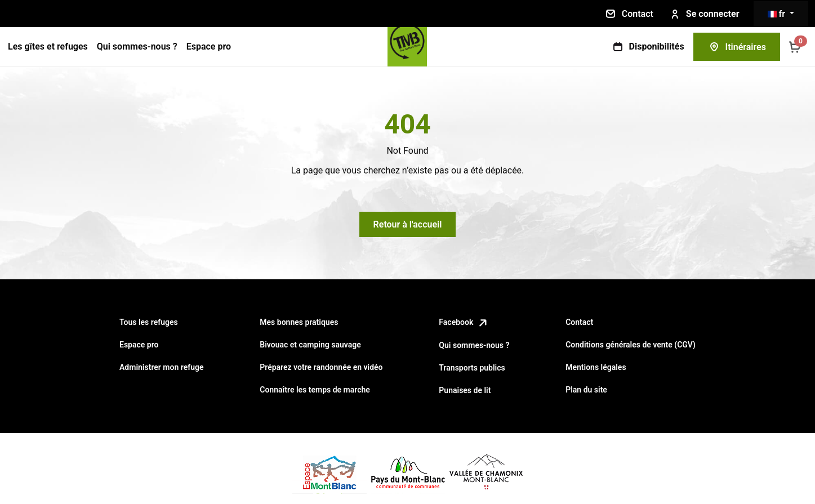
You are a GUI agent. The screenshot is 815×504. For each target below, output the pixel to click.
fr (778, 14)
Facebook (464, 322)
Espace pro (209, 46)
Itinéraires (737, 47)
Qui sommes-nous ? (137, 46)
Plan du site (586, 390)
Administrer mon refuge (161, 367)
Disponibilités (648, 47)
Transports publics (472, 368)
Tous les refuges (149, 322)
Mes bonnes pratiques (299, 322)
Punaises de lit (465, 390)
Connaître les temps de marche (315, 390)
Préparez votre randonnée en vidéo (321, 367)
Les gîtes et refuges (48, 46)
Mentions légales (596, 367)
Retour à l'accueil (408, 224)
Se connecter (704, 14)
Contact (629, 14)
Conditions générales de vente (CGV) (631, 345)
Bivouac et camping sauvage (310, 345)
